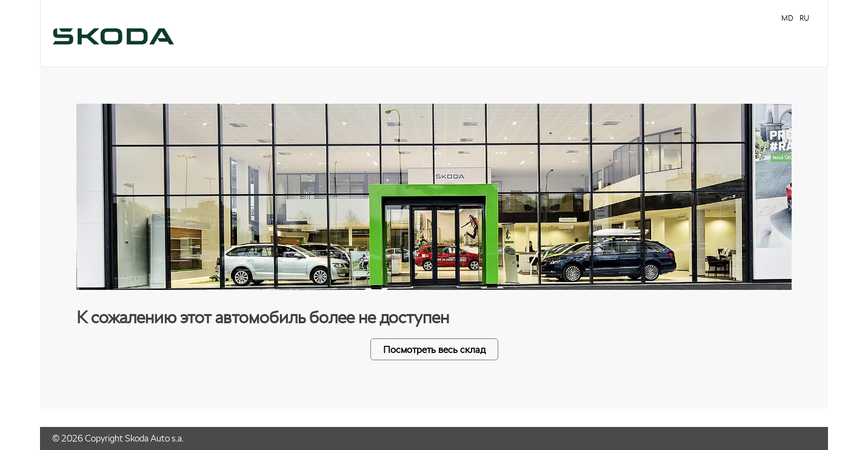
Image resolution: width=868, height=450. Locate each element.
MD (787, 18)
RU (804, 18)
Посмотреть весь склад (434, 349)
